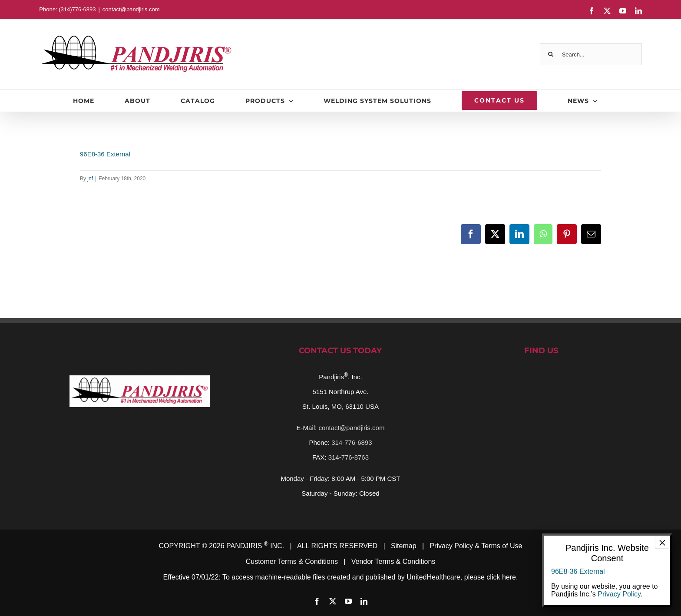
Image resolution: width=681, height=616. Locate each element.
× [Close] (662, 542)
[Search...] (591, 54)
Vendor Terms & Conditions (393, 561)
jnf (90, 179)
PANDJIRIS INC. (255, 546)
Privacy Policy (619, 594)
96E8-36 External (105, 154)
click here (501, 577)
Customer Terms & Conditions (292, 561)
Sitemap (404, 546)
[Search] (551, 54)
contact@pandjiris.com (131, 9)
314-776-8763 (349, 457)
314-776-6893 (352, 442)
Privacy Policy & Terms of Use (476, 546)
